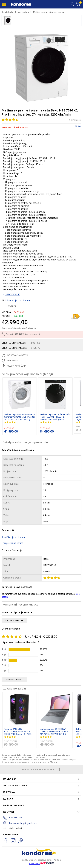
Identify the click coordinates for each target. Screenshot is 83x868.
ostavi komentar (14, 621)
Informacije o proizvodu (18, 300)
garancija (13, 360)
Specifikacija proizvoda (13, 537)
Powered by (42, 864)
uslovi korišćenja (17, 366)
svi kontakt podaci (13, 828)
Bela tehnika (8, 12)
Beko (78, 126)
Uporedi (9, 306)
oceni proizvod (14, 679)
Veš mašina (23, 12)
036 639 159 (20, 334)
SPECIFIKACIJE (13, 294)
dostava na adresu (18, 355)
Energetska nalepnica (12, 543)
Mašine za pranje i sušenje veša (49, 12)
